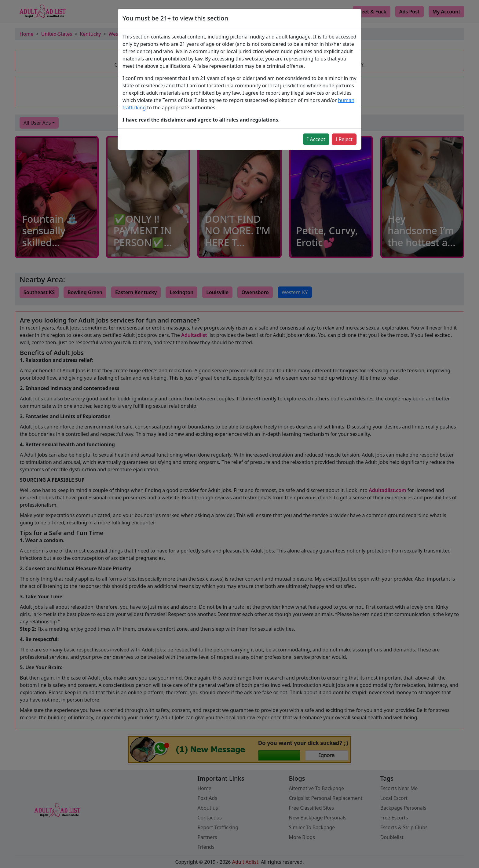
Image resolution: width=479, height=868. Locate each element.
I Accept (316, 139)
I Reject (344, 139)
